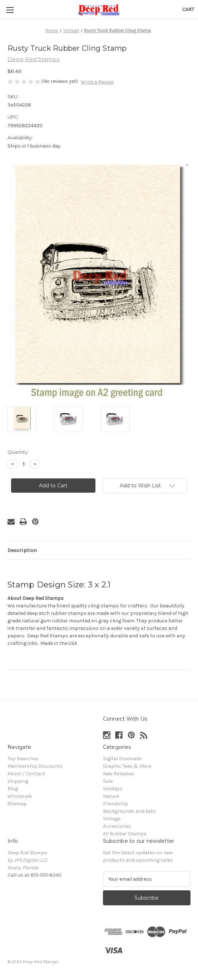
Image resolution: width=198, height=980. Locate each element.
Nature (111, 796)
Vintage (112, 819)
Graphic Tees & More (127, 766)
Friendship (115, 804)
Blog (13, 789)
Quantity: (18, 452)
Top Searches (23, 759)
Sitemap (17, 804)
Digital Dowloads (122, 759)
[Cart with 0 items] (188, 9)
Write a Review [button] (97, 82)
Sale (108, 781)
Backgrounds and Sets (129, 811)
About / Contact (26, 774)
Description (22, 550)
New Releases (119, 774)
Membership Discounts (35, 766)
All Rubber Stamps (125, 834)
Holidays (113, 789)
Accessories (117, 826)
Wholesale (20, 796)
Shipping (18, 781)
